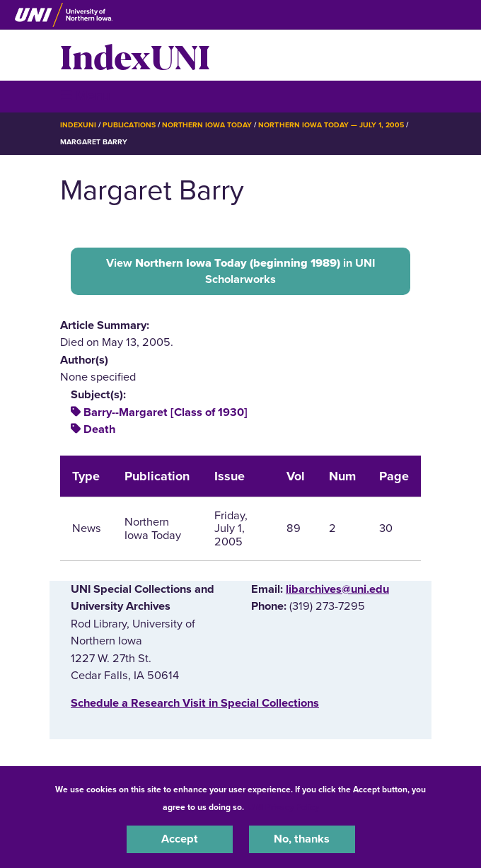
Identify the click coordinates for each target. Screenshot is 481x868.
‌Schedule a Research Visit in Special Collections (195, 703)
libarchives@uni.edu (337, 589)
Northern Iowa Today (207, 125)
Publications (129, 125)
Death (99, 429)
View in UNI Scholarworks (240, 271)
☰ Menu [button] (85, 96)
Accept (180, 839)
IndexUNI (135, 55)
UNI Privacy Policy (284, 807)
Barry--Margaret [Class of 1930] (166, 412)
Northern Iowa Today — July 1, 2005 (331, 125)
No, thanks (302, 839)
